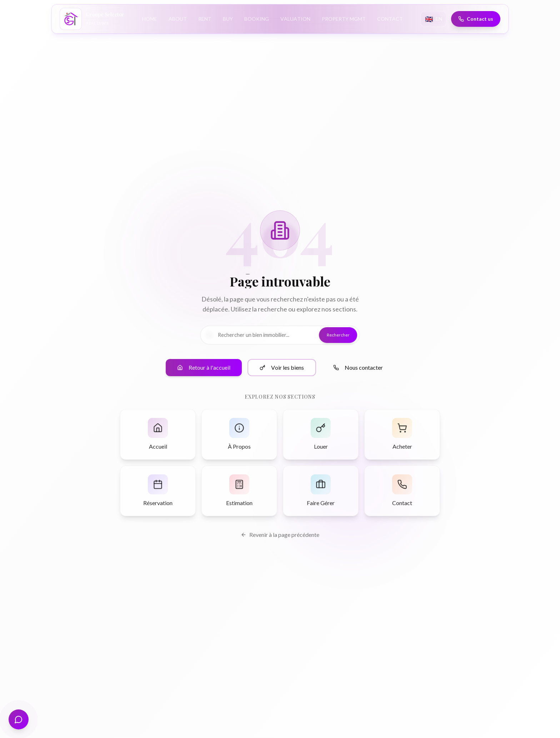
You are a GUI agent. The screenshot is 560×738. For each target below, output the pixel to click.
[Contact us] (475, 19)
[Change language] (433, 19)
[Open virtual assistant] (19, 719)
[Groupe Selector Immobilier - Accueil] (93, 19)
